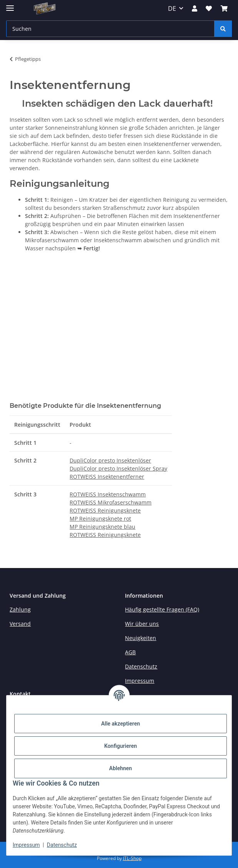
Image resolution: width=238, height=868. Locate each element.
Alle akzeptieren (121, 724)
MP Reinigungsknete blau (102, 527)
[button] (195, 8)
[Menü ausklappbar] (10, 5)
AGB (130, 652)
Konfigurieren (121, 746)
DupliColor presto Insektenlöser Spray (118, 468)
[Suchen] (223, 29)
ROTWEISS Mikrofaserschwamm (111, 502)
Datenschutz (62, 845)
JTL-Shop (132, 858)
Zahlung (20, 609)
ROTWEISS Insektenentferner (107, 477)
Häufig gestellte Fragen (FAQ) (162, 609)
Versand (20, 624)
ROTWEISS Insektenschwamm (108, 494)
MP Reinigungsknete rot (100, 519)
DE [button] (172, 8)
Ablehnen (121, 768)
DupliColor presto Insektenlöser (110, 460)
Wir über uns (142, 624)
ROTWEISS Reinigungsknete (105, 510)
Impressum (26, 845)
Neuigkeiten (141, 638)
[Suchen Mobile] (110, 29)
